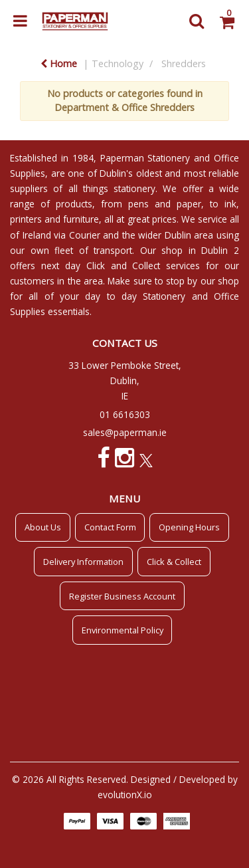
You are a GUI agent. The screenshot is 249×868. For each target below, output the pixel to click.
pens (138, 204)
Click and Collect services (143, 266)
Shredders (184, 63)
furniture (81, 219)
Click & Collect (174, 562)
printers (26, 219)
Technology (118, 63)
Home (59, 63)
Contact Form (110, 527)
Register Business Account (122, 596)
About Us (43, 527)
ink (230, 204)
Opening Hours (189, 527)
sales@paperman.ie (125, 432)
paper (189, 204)
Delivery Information (83, 562)
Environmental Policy (123, 630)
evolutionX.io (125, 795)
